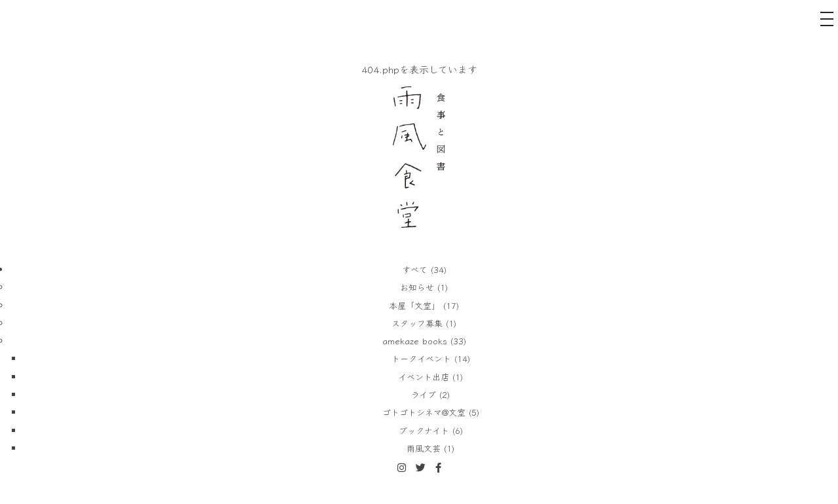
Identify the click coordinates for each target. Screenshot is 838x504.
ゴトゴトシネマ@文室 (424, 412)
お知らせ (417, 287)
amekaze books (415, 341)
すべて (415, 269)
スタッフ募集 (417, 323)
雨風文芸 (424, 448)
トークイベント (421, 358)
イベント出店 (424, 377)
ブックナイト (424, 430)
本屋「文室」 (414, 305)
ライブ (424, 394)
